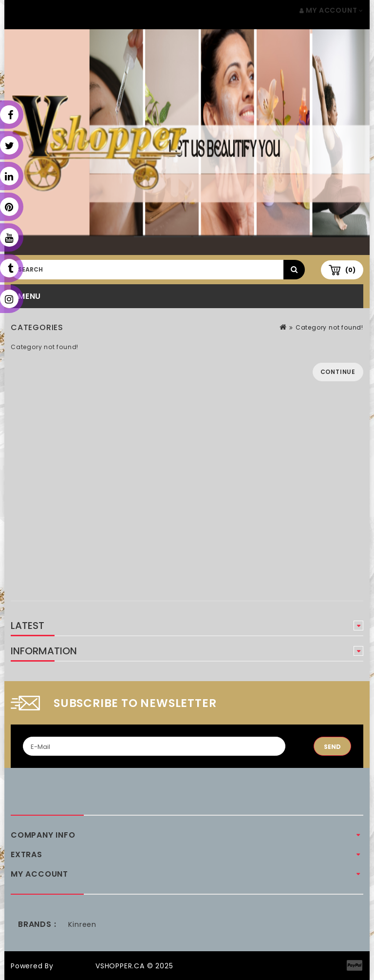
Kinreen (82, 924)
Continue (338, 372)
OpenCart (75, 966)
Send (332, 747)
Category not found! (329, 327)
